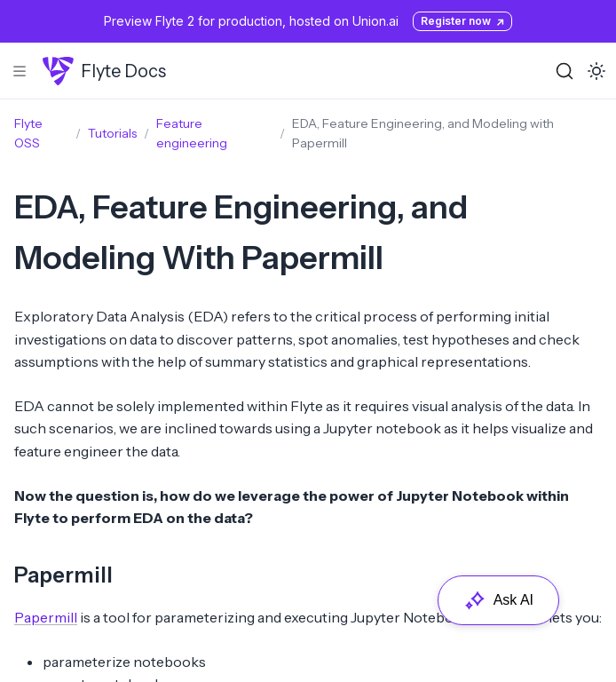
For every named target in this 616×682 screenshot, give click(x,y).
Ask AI (498, 600)
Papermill (63, 575)
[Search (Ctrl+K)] (565, 71)
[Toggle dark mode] (596, 71)
